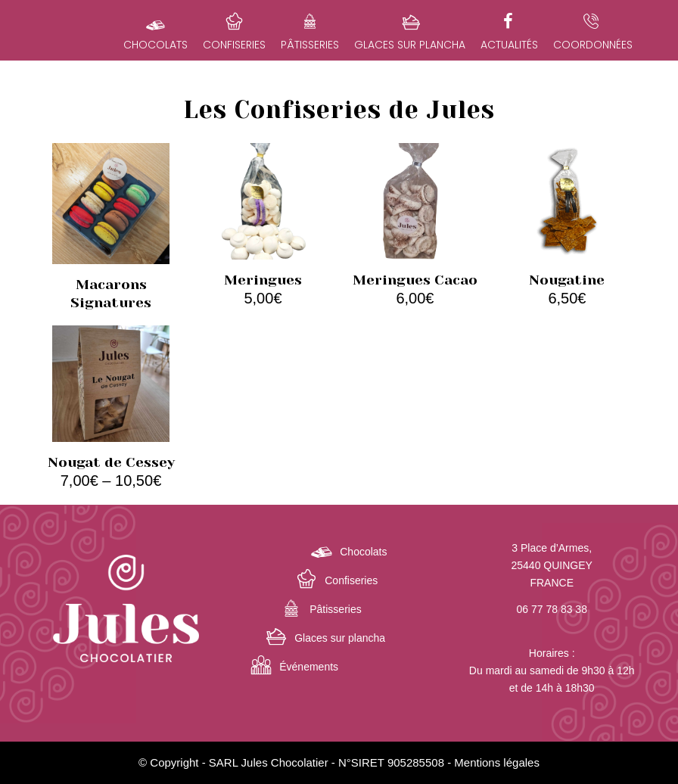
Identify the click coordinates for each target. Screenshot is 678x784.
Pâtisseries (335, 609)
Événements (309, 667)
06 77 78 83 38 (552, 609)
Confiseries (351, 580)
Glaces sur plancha (340, 638)
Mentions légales (497, 762)
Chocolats (363, 552)
